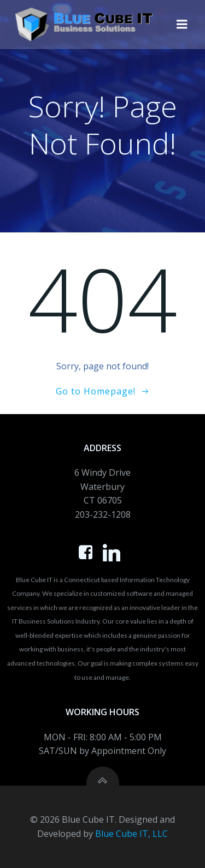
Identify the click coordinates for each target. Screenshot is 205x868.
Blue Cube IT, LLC (131, 834)
